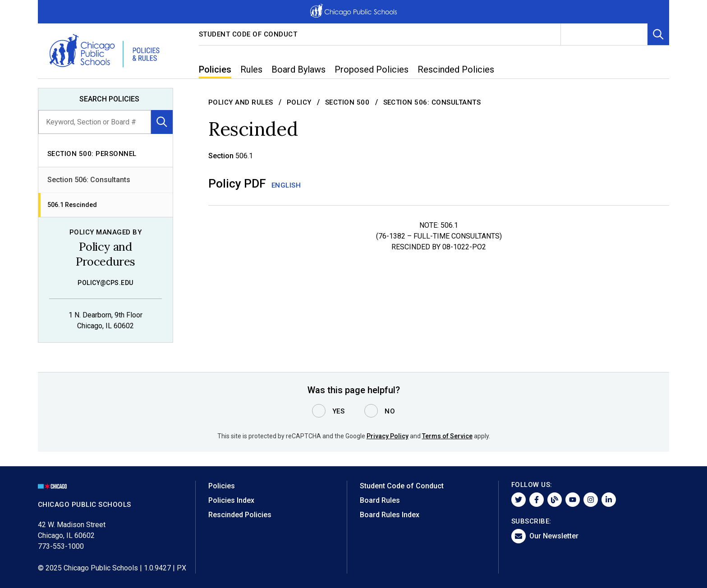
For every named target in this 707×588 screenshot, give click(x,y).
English (286, 185)
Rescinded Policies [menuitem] (456, 69)
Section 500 (347, 102)
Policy (299, 102)
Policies (222, 486)
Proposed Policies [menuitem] (372, 69)
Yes (339, 411)
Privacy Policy (388, 436)
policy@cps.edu (106, 283)
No (390, 411)
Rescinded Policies (240, 515)
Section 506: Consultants (89, 180)
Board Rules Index (390, 515)
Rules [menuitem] (251, 69)
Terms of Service (447, 436)
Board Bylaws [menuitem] (298, 69)
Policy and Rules (241, 102)
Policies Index (231, 500)
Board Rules (380, 500)
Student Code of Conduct (248, 34)
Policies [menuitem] (215, 69)
